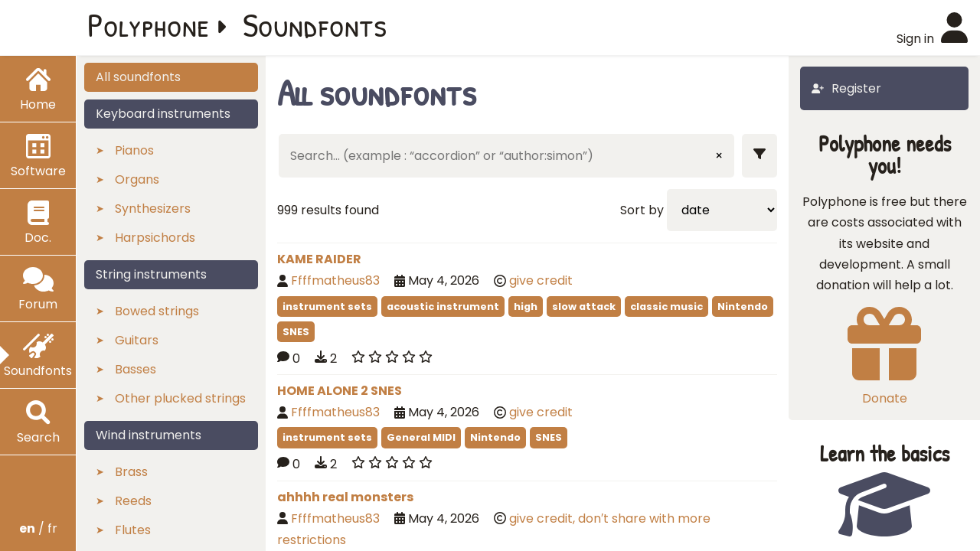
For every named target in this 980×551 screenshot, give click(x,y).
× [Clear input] (719, 156)
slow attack (584, 306)
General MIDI (421, 437)
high (526, 306)
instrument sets (327, 306)
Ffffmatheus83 (335, 280)
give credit (541, 280)
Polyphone (149, 24)
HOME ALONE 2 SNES (340, 391)
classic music (666, 306)
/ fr (38, 528)
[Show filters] (759, 156)
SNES (296, 332)
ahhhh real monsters (345, 497)
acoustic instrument (443, 306)
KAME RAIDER (319, 259)
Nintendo (743, 306)
